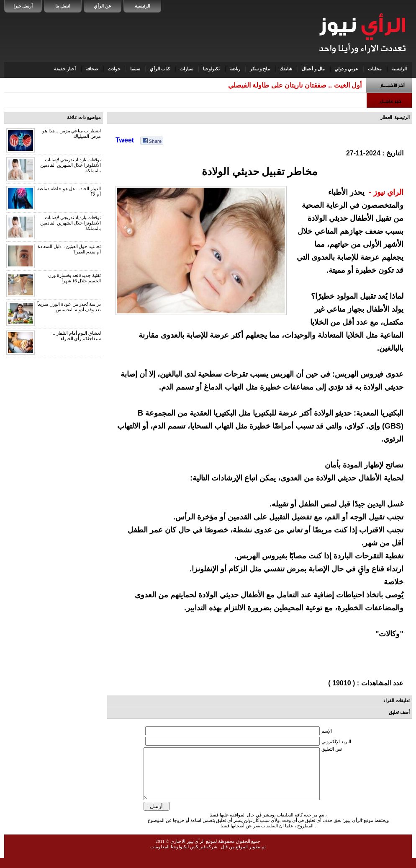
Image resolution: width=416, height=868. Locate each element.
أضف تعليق (399, 712)
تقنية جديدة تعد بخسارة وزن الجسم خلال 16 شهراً (74, 278)
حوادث (114, 69)
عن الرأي (103, 6)
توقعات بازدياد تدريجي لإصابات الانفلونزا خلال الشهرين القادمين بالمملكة (71, 165)
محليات (375, 69)
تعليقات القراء (397, 700)
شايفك (286, 69)
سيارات (186, 69)
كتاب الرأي (160, 69)
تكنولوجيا (211, 69)
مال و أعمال (313, 69)
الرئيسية (143, 6)
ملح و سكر (260, 69)
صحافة (92, 69)
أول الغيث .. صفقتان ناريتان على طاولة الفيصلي (295, 85)
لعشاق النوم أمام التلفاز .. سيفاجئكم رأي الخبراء (77, 336)
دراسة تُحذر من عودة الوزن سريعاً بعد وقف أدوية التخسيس (69, 307)
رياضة (235, 69)
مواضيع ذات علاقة (84, 117)
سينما (135, 69)
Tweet (125, 140)
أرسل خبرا (23, 6)
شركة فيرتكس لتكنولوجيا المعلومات (184, 857)
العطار (386, 117)
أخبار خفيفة (65, 69)
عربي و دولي (347, 69)
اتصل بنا (63, 6)
